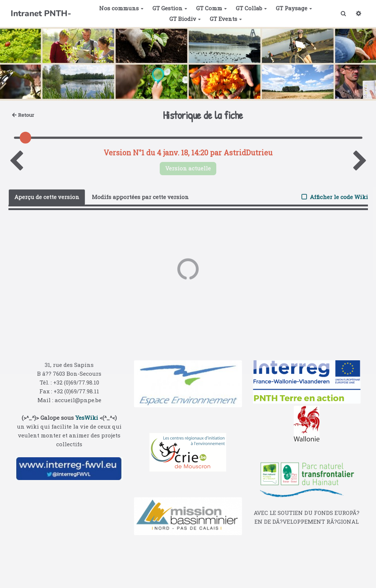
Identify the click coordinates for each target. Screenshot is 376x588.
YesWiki (87, 418)
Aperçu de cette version (47, 197)
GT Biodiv (185, 19)
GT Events (226, 19)
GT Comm (211, 8)
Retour (23, 115)
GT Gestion (170, 8)
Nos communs (121, 8)
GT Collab (251, 8)
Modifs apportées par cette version (140, 197)
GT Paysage (294, 8)
